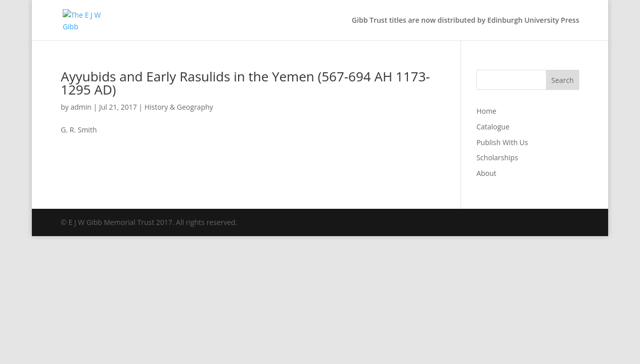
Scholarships (497, 157)
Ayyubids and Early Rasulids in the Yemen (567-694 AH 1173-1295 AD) (245, 83)
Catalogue (493, 127)
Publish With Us (502, 142)
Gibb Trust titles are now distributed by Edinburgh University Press (466, 21)
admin (81, 107)
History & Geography (179, 107)
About (486, 173)
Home (486, 111)
